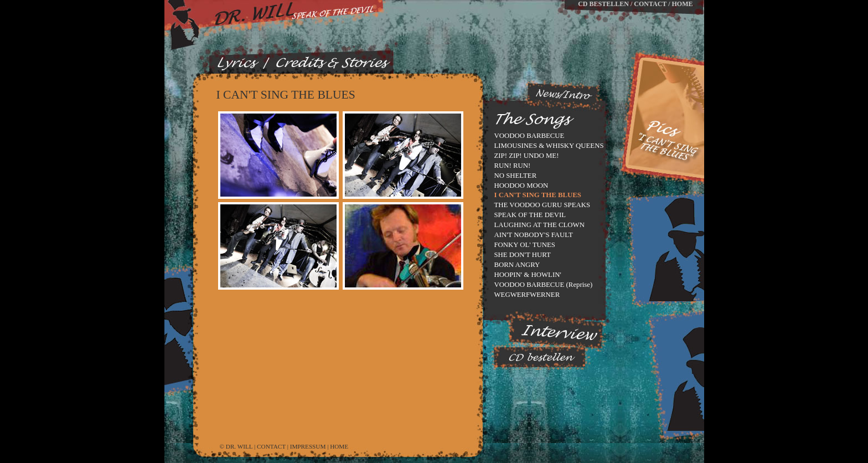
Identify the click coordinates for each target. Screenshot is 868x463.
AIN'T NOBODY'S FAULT (534, 235)
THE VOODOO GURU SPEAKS (542, 205)
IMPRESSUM (308, 446)
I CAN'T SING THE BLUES (538, 195)
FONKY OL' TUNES (525, 245)
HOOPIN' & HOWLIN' (528, 275)
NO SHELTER (516, 176)
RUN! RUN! (513, 166)
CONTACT (650, 4)
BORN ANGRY (517, 265)
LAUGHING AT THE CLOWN (539, 225)
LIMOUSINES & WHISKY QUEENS (549, 146)
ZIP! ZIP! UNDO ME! (527, 156)
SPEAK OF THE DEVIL (530, 215)
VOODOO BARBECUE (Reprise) (544, 285)
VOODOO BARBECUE (529, 136)
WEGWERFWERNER (527, 295)
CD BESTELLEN (603, 4)
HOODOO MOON (521, 186)
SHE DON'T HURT (523, 255)
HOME (683, 4)
